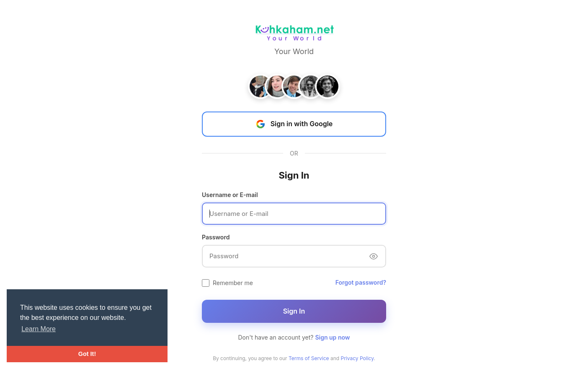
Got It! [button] (87, 354)
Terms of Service (309, 358)
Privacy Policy (357, 358)
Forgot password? (361, 282)
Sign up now (332, 337)
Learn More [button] (39, 329)
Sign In (294, 311)
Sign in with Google (294, 124)
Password (216, 237)
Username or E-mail (230, 195)
